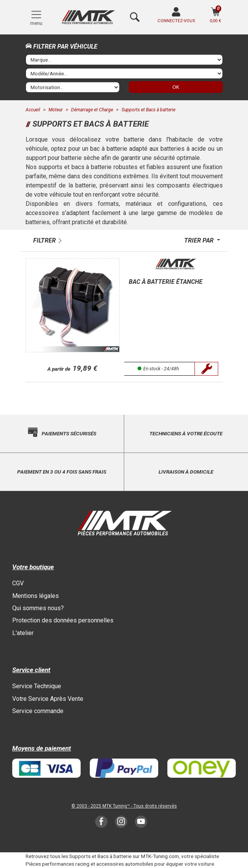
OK (176, 87)
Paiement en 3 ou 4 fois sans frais (62, 472)
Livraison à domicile (186, 472)
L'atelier (23, 633)
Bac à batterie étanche (166, 282)
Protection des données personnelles (63, 620)
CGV (18, 583)
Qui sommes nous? (38, 608)
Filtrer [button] (45, 240)
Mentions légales (36, 596)
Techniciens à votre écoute (186, 433)
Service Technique (37, 686)
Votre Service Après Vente (48, 699)
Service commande (38, 711)
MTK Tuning (115, 806)
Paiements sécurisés (69, 433)
